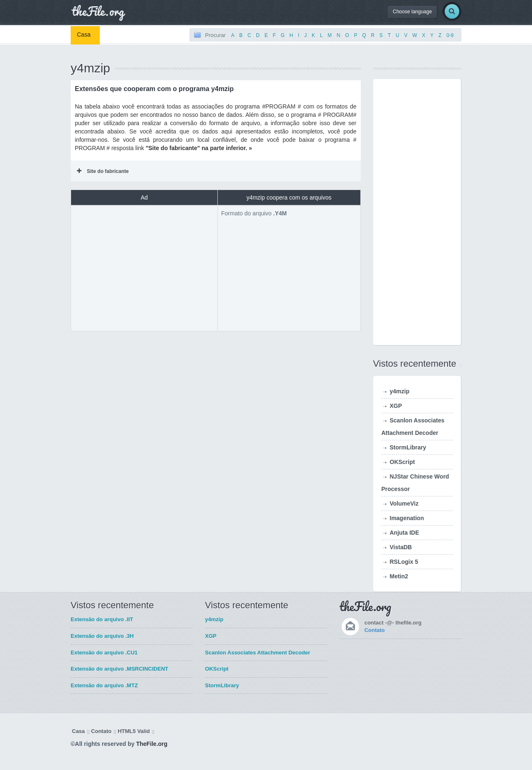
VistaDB (401, 547)
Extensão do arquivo (102, 619)
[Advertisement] (144, 267)
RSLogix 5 (404, 562)
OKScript (403, 462)
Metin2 (399, 576)
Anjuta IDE (405, 533)
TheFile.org (151, 744)
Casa (84, 35)
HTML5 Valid (134, 731)
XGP (396, 406)
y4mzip (400, 391)
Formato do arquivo (254, 213)
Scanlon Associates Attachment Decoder (257, 653)
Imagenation (407, 518)
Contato (375, 630)
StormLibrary (408, 447)
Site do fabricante (103, 171)
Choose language (412, 12)
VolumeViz (404, 503)
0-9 (450, 35)
